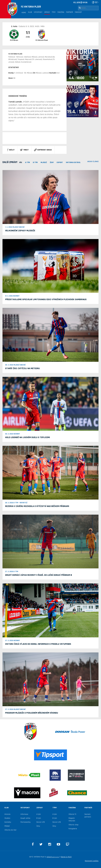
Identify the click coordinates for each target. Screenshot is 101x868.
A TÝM (27, 162)
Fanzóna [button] (61, 12)
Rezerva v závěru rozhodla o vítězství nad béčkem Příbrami (37, 506)
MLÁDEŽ (44, 162)
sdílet (11, 150)
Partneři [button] (70, 12)
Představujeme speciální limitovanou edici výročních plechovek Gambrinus (46, 299)
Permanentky (26, 822)
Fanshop (78, 12)
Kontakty (8, 822)
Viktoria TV (72, 814)
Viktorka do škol (10, 830)
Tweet (24, 150)
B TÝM (35, 162)
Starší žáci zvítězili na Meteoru (22, 368)
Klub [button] (30, 12)
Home (24, 13)
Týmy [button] (54, 12)
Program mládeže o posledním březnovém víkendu (32, 713)
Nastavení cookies (92, 861)
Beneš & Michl (66, 857)
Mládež (7, 826)
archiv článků (93, 162)
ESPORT (60, 162)
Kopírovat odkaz (43, 150)
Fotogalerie (73, 829)
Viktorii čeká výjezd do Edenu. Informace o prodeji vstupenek (38, 644)
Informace (24, 814)
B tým (39, 818)
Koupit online (25, 818)
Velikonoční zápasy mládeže (20, 231)
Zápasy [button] (47, 12)
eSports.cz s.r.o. (53, 857)
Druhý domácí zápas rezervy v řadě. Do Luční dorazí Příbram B (39, 575)
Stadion (7, 818)
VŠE (21, 162)
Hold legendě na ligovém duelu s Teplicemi (28, 437)
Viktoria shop (73, 825)
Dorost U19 (41, 822)
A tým (39, 814)
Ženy (52, 162)
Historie (7, 814)
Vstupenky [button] (38, 12)
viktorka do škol (73, 162)
